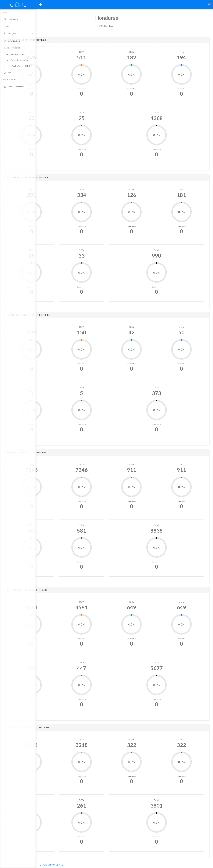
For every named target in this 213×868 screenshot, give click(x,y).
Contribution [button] (12, 41)
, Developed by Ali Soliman (87, 865)
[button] (41, 5)
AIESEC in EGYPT (67, 865)
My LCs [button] (9, 73)
